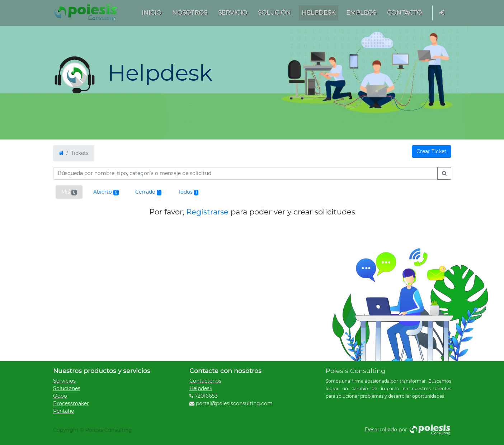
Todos (188, 192)
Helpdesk (201, 388)
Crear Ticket (432, 151)
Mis (69, 192)
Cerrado (148, 192)
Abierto (106, 192)
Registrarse (207, 212)
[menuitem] (152, 13)
